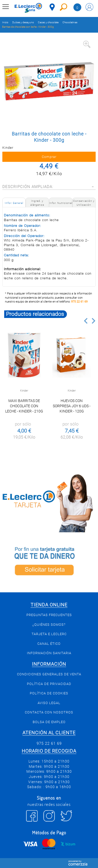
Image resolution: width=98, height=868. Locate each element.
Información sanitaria (49, 653)
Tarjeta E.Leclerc (49, 634)
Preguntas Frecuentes (49, 615)
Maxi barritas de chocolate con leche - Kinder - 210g (24, 406)
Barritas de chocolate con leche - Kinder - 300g (28, 27)
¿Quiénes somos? (49, 625)
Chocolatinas (70, 22)
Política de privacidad (49, 684)
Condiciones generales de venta (49, 674)
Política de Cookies (49, 693)
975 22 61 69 (79, 302)
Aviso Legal (49, 703)
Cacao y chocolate (48, 22)
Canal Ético (49, 644)
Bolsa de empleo (49, 722)
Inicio (5, 22)
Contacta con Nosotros (49, 712)
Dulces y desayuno (23, 22)
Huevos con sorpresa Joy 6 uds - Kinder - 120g (72, 406)
